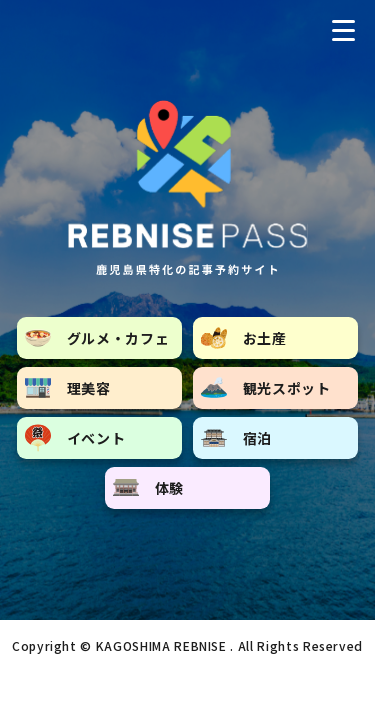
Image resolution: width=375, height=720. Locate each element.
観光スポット (266, 387)
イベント (75, 438)
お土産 (244, 338)
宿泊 (236, 438)
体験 (148, 488)
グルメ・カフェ (97, 338)
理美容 (68, 388)
